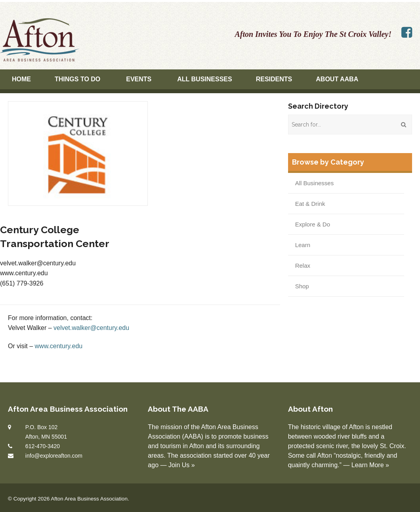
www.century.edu (59, 346)
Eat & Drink (310, 204)
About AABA (337, 79)
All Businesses (204, 79)
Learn (303, 245)
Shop (302, 286)
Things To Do (77, 79)
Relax (303, 266)
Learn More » (370, 465)
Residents (274, 79)
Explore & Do (313, 224)
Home (21, 79)
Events (139, 79)
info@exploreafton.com (54, 456)
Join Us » (182, 465)
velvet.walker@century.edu (91, 328)
